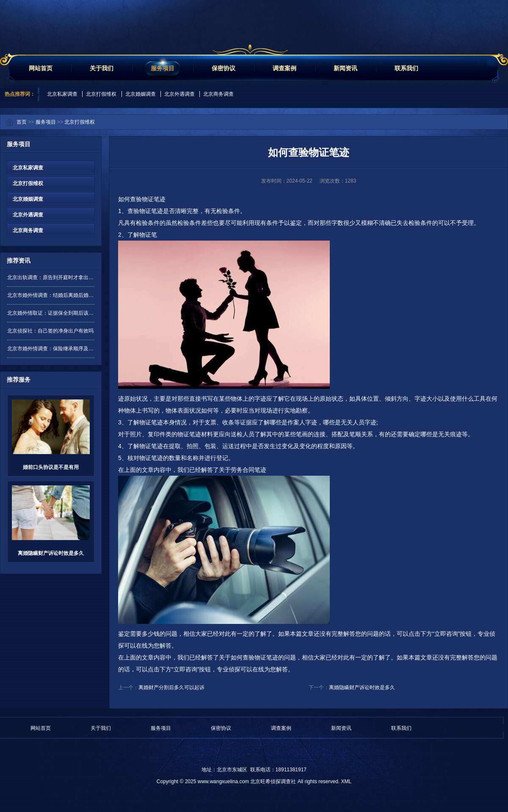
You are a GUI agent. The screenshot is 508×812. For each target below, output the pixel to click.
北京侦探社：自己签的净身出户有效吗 (50, 331)
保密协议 (224, 68)
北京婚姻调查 (141, 94)
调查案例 (284, 68)
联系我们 (406, 68)
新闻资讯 (345, 68)
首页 (22, 122)
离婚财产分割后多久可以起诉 (171, 687)
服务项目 (163, 68)
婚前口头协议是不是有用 (51, 467)
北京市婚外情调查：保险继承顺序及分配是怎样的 (51, 349)
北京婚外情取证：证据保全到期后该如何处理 (51, 313)
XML (346, 782)
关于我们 (102, 68)
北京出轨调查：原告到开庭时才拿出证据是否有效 (51, 277)
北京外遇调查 (179, 94)
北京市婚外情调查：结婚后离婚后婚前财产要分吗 (51, 295)
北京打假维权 (101, 94)
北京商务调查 (218, 94)
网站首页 (41, 68)
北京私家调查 (62, 94)
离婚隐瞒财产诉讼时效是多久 (51, 553)
